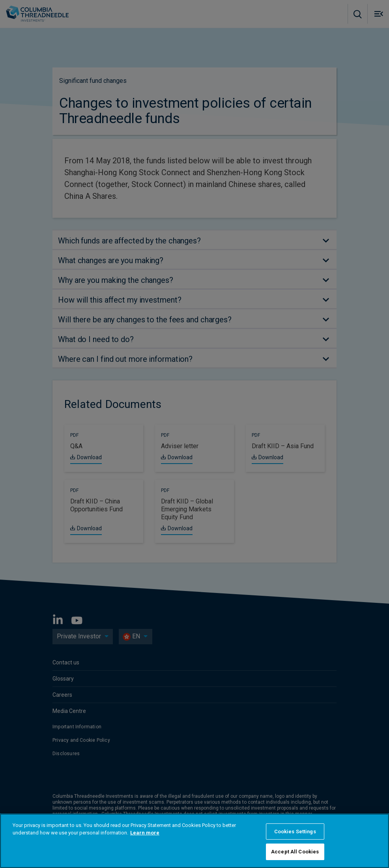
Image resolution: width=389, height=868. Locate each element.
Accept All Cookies (295, 852)
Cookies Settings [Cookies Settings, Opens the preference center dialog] (295, 832)
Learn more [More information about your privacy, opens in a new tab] (145, 833)
